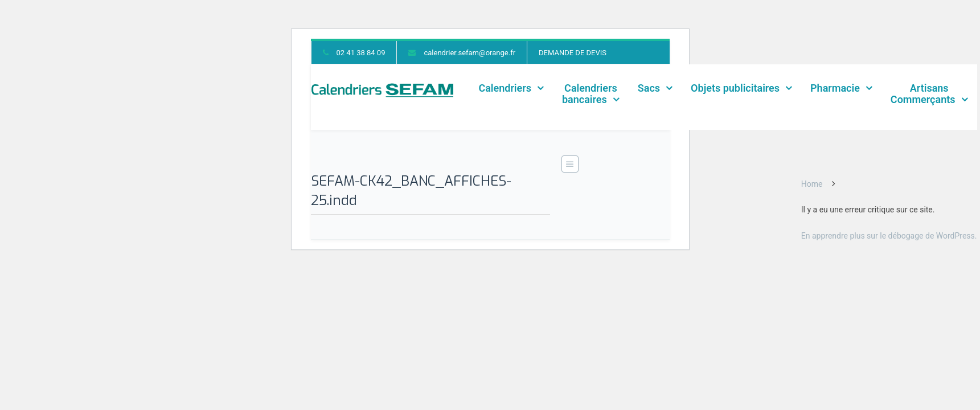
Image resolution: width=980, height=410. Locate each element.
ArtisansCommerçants (923, 94)
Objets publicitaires (735, 88)
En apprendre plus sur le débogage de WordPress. (889, 236)
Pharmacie (835, 88)
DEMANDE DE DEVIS (573, 53)
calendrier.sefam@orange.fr (470, 53)
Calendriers (505, 88)
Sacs (649, 88)
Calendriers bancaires (590, 94)
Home (812, 184)
